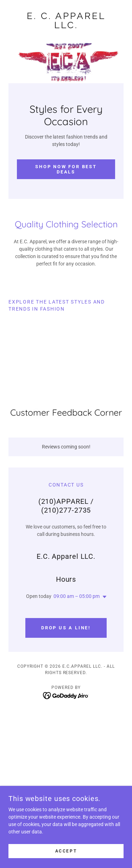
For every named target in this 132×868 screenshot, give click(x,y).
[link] (66, 20)
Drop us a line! (66, 628)
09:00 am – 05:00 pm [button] (77, 596)
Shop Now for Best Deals (66, 169)
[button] (103, 597)
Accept (66, 851)
